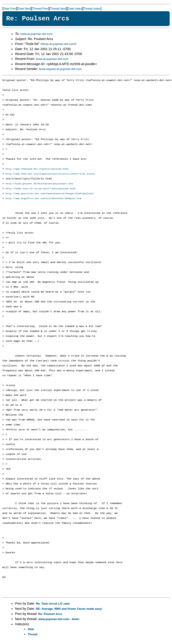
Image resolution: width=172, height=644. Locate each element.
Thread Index (92, 9)
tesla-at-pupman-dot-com (37, 34)
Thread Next (58, 9)
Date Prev (10, 9)
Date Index (75, 9)
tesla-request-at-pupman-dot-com (60, 69)
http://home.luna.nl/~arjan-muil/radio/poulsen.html (41, 190)
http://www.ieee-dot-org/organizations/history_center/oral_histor (51, 174)
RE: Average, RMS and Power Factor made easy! (69, 610)
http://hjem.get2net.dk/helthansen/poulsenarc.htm (39, 184)
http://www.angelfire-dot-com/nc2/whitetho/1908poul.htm (43, 200)
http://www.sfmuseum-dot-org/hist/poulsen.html (37, 169)
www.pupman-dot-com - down (59, 621)
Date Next (24, 9)
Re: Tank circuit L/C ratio (53, 605)
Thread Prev (40, 9)
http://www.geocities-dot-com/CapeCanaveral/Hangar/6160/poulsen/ (50, 195)
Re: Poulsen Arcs (50, 615)
